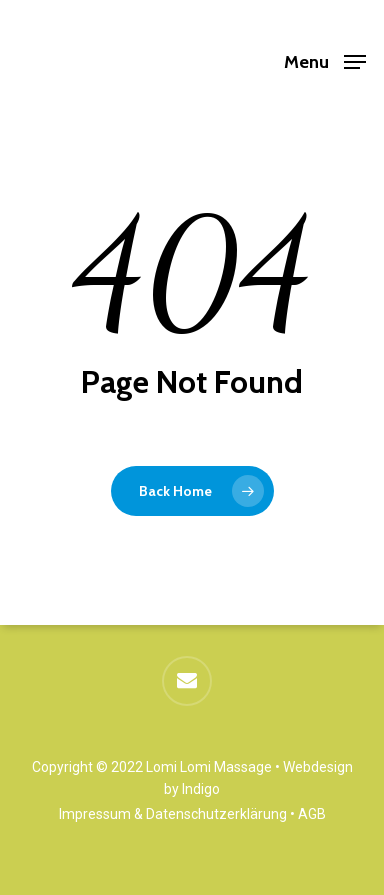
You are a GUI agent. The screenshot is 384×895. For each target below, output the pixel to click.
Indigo (201, 789)
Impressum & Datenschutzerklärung (173, 814)
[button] (325, 60)
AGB (312, 814)
